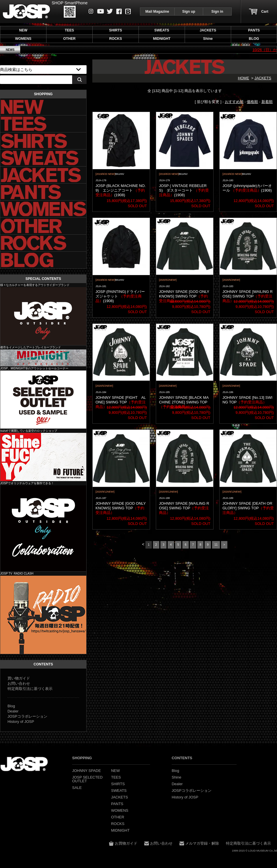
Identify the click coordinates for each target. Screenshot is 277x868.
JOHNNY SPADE (26, 11)
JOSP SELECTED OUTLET (43, 400)
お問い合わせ (19, 683)
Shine (43, 457)
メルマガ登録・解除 (202, 843)
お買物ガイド (126, 843)
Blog (128, 11)
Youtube (101, 11)
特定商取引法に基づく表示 (30, 689)
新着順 (267, 102)
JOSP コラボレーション (43, 528)
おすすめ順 (234, 102)
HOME (243, 78)
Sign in (217, 12)
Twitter (110, 11)
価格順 (252, 102)
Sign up (189, 12)
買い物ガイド (19, 678)
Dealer (13, 711)
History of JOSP (21, 722)
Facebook (119, 11)
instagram (91, 11)
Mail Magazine (157, 12)
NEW (23, 30)
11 (216, 545)
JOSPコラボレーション (27, 716)
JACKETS (263, 78)
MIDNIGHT (43, 358)
